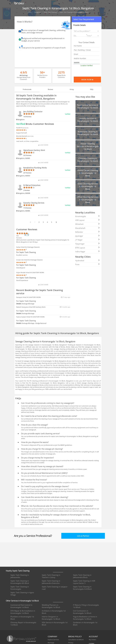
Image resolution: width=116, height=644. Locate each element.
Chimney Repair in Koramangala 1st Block (23, 624)
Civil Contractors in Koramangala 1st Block (82, 612)
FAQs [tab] (92, 89)
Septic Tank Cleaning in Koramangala (20, 588)
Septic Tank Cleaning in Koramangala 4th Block (20, 582)
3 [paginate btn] (43, 222)
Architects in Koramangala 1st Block (54, 612)
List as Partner (83, 536)
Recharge (51, 643)
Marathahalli (87, 228)
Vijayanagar (87, 244)
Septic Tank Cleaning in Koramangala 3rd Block (82, 588)
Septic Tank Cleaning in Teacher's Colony (51, 576)
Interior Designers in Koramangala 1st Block (51, 618)
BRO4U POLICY (75, 637)
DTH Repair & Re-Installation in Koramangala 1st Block (23, 612)
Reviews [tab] (50, 89)
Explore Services (53, 640)
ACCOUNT (93, 637)
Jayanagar (87, 236)
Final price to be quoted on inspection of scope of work (43, 48)
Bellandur (87, 232)
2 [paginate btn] (39, 222)
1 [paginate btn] (35, 222)
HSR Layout (87, 220)
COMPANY (52, 637)
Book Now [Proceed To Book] (91, 80)
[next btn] (56, 222)
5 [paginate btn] (52, 222)
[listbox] (87, 31)
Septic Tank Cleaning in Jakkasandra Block (82, 576)
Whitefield (87, 224)
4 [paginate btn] (47, 222)
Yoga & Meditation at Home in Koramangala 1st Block (85, 618)
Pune (87, 264)
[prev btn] (30, 222)
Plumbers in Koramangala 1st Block (22, 618)
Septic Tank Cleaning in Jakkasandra (20, 576)
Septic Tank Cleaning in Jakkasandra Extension (51, 582)
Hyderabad (87, 260)
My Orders (92, 640)
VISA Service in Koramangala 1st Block (55, 624)
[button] (87, 19)
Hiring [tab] (72, 89)
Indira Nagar (87, 252)
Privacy (71, 643)
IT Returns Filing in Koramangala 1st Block (86, 606)
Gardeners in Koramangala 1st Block (85, 624)
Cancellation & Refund (76, 640)
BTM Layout (87, 248)
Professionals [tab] (27, 89)
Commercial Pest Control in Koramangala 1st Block (21, 606)
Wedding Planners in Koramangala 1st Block (51, 606)
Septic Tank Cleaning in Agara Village (22, 594)
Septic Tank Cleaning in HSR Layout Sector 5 (84, 582)
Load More (43, 145)
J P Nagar (87, 240)
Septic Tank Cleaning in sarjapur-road (55, 588)
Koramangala (87, 216)
